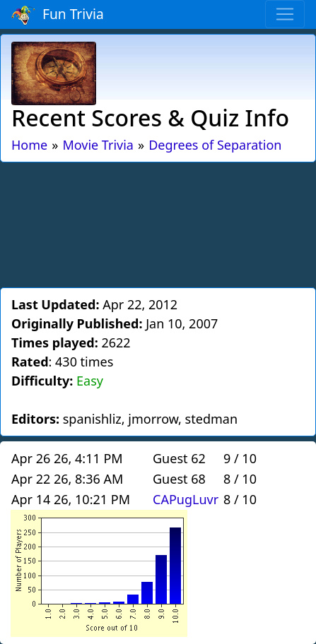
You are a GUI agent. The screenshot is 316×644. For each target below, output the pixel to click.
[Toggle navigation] (285, 14)
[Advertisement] (158, 222)
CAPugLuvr (186, 499)
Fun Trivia (58, 15)
